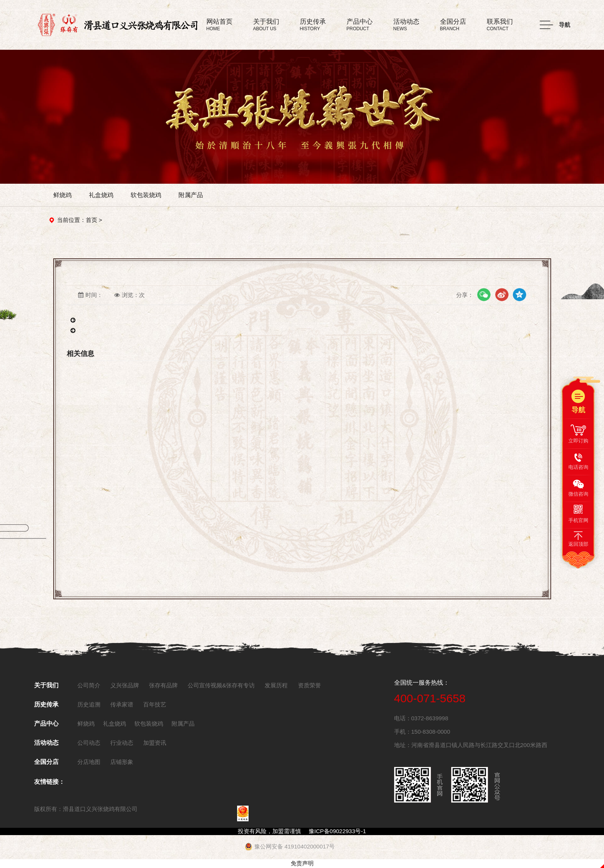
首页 (92, 220)
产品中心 (46, 724)
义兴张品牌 (125, 685)
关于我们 (46, 685)
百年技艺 (155, 704)
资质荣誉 (309, 685)
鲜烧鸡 (62, 195)
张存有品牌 (163, 685)
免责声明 (302, 863)
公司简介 (89, 685)
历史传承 (46, 704)
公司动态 (89, 743)
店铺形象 (122, 762)
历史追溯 (89, 704)
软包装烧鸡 (146, 195)
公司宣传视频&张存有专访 (221, 685)
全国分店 (46, 762)
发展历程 (276, 685)
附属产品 (191, 195)
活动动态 (46, 743)
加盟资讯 (155, 743)
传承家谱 (122, 704)
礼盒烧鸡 (101, 195)
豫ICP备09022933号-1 (337, 831)
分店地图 (89, 762)
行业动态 (122, 743)
